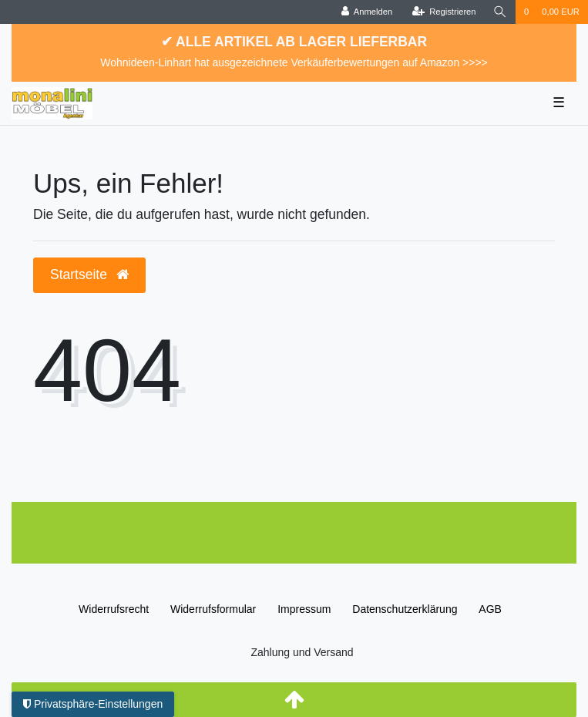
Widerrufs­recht (114, 609)
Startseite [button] (89, 274)
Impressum (304, 609)
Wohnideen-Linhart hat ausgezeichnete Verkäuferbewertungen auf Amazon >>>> (294, 62)
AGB (490, 609)
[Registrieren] (444, 12)
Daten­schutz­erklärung (405, 609)
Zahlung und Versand (302, 652)
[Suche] (500, 12)
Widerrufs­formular (213, 609)
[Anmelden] (367, 12)
